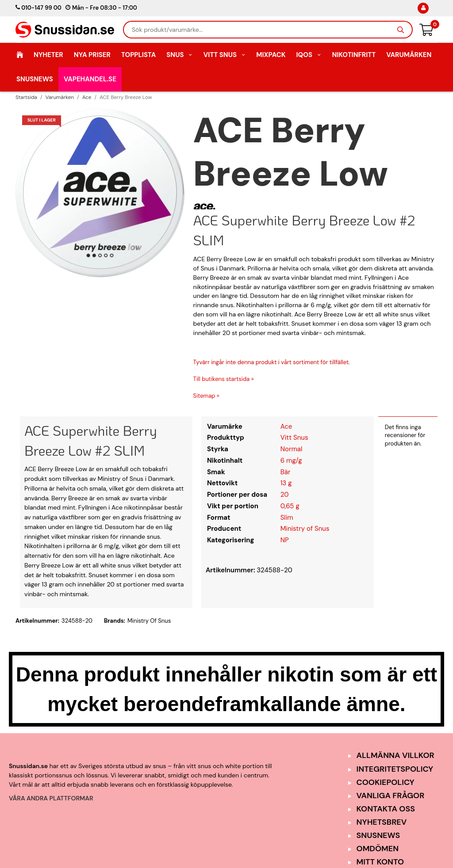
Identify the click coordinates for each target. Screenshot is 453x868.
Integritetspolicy (395, 769)
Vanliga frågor (391, 796)
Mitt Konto (380, 862)
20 (285, 495)
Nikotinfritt (354, 55)
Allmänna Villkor (395, 755)
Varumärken (409, 55)
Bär (286, 472)
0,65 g (290, 506)
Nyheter (48, 55)
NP (285, 540)
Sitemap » (206, 396)
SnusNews (35, 79)
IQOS (309, 55)
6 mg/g (291, 461)
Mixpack (271, 55)
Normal (292, 449)
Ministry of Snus (305, 529)
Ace (286, 426)
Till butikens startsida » (224, 379)
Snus (180, 55)
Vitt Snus (225, 55)
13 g (286, 483)
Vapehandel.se (90, 79)
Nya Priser (92, 55)
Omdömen (378, 849)
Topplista (138, 55)
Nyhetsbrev (382, 822)
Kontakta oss (386, 809)
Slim (287, 518)
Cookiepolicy (386, 782)
